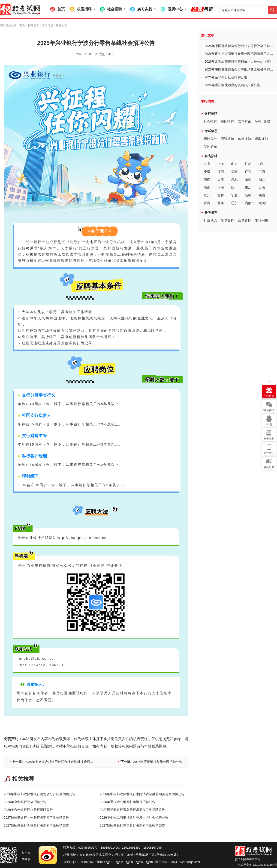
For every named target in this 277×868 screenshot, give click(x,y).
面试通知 (227, 139)
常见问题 (262, 220)
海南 (207, 179)
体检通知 (244, 139)
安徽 (207, 172)
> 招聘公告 (60, 25)
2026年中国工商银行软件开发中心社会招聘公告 (134, 818)
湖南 (207, 187)
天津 (221, 179)
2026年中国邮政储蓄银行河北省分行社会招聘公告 (40, 794)
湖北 (262, 179)
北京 (207, 164)
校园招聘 (227, 121)
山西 (248, 179)
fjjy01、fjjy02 (114, 862)
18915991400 (110, 848)
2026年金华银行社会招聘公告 (25, 802)
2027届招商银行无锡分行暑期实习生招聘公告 (36, 825)
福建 (234, 172)
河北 (234, 179)
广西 (262, 172)
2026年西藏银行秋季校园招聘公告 (151, 762)
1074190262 (85, 862)
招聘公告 (210, 139)
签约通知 (210, 147)
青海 (207, 203)
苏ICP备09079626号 (248, 859)
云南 (262, 187)
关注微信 (269, 453)
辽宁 (234, 203)
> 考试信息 (46, 25)
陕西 (262, 195)
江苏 (248, 164)
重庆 (248, 187)
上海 (221, 164)
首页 (22, 25)
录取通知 (262, 139)
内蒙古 (250, 203)
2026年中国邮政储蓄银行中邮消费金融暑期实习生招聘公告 (142, 794)
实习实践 (244, 121)
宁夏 (234, 195)
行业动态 (210, 220)
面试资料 (244, 220)
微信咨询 (269, 410)
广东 (248, 172)
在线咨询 (269, 396)
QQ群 (269, 424)
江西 (221, 172)
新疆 (248, 195)
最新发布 (269, 467)
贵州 (207, 195)
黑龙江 (263, 203)
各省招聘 (211, 156)
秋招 (258, 121)
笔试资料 (227, 220)
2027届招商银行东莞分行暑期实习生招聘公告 (132, 825)
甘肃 (221, 203)
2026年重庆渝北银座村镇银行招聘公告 (128, 802)
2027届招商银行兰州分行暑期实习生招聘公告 (36, 818)
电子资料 (269, 439)
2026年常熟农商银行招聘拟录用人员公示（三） (239, 62)
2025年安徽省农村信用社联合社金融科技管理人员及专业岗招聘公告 (67, 762)
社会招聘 (210, 121)
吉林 (221, 195)
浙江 (262, 164)
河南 (221, 187)
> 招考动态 (32, 25)
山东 (234, 164)
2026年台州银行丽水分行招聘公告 (28, 810)
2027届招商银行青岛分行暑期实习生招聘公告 (132, 810)
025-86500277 (88, 848)
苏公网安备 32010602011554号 (257, 865)
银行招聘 (211, 114)
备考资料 (211, 212)
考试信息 (211, 131)
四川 (234, 187)
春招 (267, 121)
